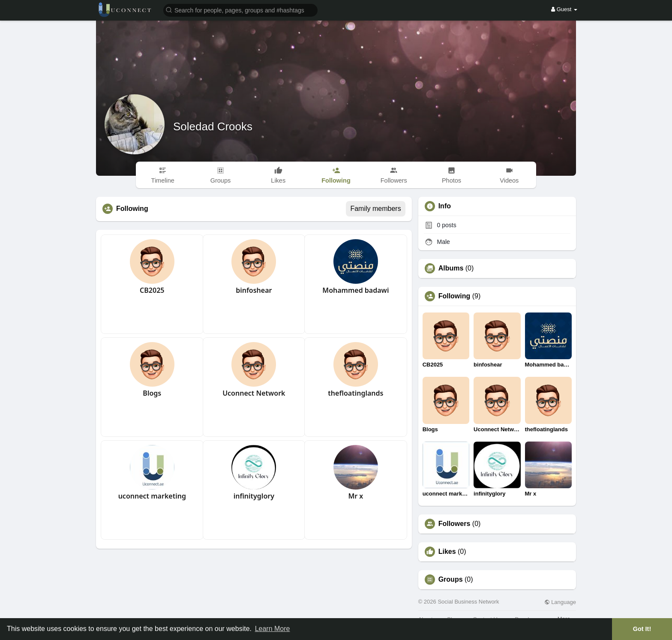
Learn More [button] (273, 629)
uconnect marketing (152, 496)
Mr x (355, 496)
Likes (447, 552)
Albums (451, 268)
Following (454, 296)
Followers (454, 524)
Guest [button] (564, 9)
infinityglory (254, 496)
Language (560, 602)
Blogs (152, 393)
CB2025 (152, 290)
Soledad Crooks (213, 126)
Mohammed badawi (355, 290)
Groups (451, 580)
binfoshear (254, 290)
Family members (375, 209)
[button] (240, 10)
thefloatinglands (355, 393)
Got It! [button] (642, 629)
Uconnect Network (254, 393)
